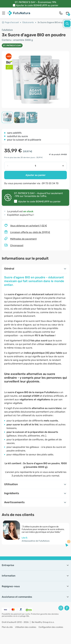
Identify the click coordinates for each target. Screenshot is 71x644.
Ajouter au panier (36, 175)
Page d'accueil (10, 22)
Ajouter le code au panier (37, 5)
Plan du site (7, 627)
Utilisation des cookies (26, 627)
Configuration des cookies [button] (51, 627)
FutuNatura (7, 30)
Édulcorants (28, 22)
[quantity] (35, 166)
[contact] (61, 13)
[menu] (4, 13)
